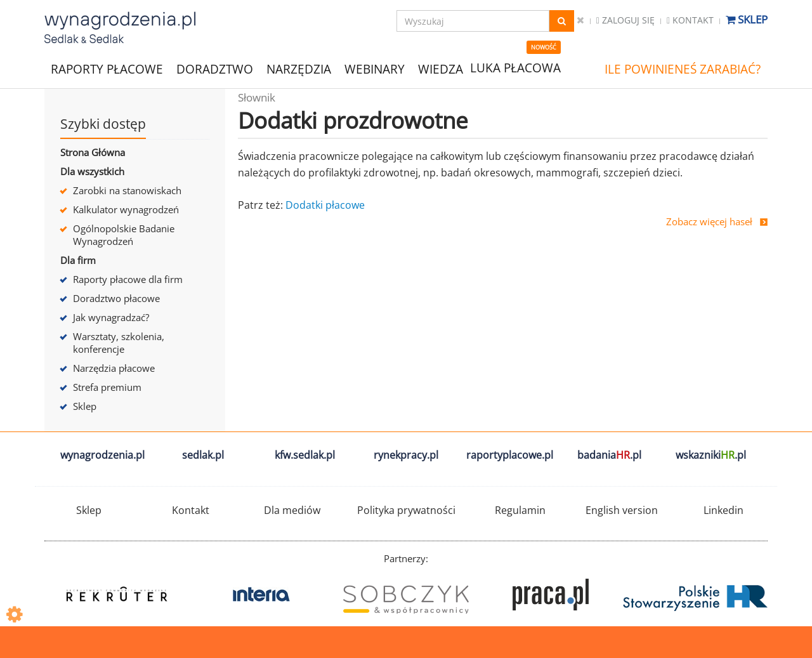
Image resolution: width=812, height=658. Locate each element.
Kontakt (690, 20)
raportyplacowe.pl (510, 455)
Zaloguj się (625, 20)
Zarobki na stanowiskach (127, 190)
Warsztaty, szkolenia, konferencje (119, 343)
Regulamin (520, 510)
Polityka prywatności (406, 510)
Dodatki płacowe (325, 205)
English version (622, 510)
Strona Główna (93, 152)
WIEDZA (441, 69)
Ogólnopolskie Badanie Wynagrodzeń (124, 235)
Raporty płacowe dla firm (128, 279)
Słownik (257, 97)
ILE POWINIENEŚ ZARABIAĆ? (683, 69)
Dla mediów (292, 510)
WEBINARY (375, 68)
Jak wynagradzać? (111, 317)
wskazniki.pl (711, 455)
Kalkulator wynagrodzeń (126, 209)
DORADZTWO (215, 69)
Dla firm (78, 260)
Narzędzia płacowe (114, 368)
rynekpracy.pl (406, 455)
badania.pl (609, 455)
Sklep (747, 19)
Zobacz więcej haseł (709, 221)
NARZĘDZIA (299, 68)
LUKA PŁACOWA (515, 68)
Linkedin (724, 510)
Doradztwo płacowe (116, 298)
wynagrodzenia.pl (102, 455)
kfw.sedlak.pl (305, 455)
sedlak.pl (203, 455)
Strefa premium (107, 387)
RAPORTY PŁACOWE (107, 68)
